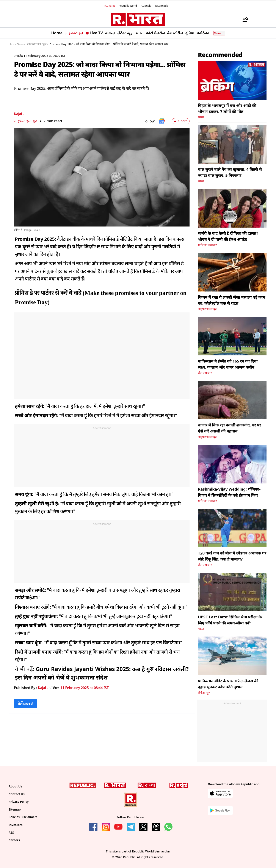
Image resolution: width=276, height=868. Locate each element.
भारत (201, 117)
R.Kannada (162, 6)
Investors (16, 825)
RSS (11, 832)
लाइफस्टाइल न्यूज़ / (38, 44)
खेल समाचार (205, 373)
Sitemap (15, 809)
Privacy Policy (19, 802)
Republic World (128, 6)
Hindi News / (17, 44)
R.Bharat (110, 6)
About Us (15, 786)
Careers (14, 840)
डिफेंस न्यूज (204, 693)
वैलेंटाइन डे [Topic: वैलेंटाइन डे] (26, 703)
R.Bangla (146, 6)
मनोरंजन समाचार (207, 245)
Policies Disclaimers (23, 817)
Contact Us (17, 794)
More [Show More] (219, 33)
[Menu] (243, 19)
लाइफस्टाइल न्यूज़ (26, 121)
